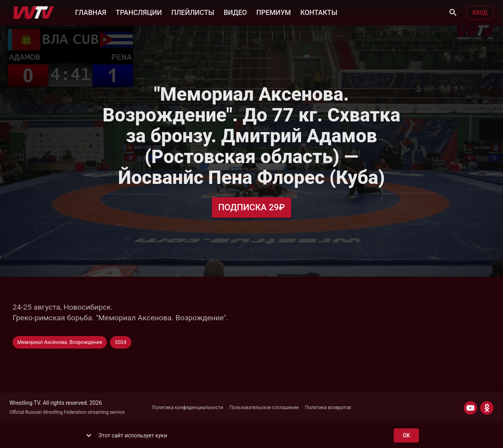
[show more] (89, 435)
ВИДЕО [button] (235, 12)
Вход (480, 13)
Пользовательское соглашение (264, 408)
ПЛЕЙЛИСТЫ (193, 12)
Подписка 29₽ (251, 207)
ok (406, 436)
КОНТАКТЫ (319, 12)
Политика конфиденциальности (188, 408)
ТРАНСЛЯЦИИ (139, 12)
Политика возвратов (328, 408)
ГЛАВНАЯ (91, 12)
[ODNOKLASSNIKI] (487, 408)
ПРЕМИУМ (274, 12)
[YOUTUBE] (470, 408)
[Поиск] (453, 13)
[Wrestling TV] (34, 13)
